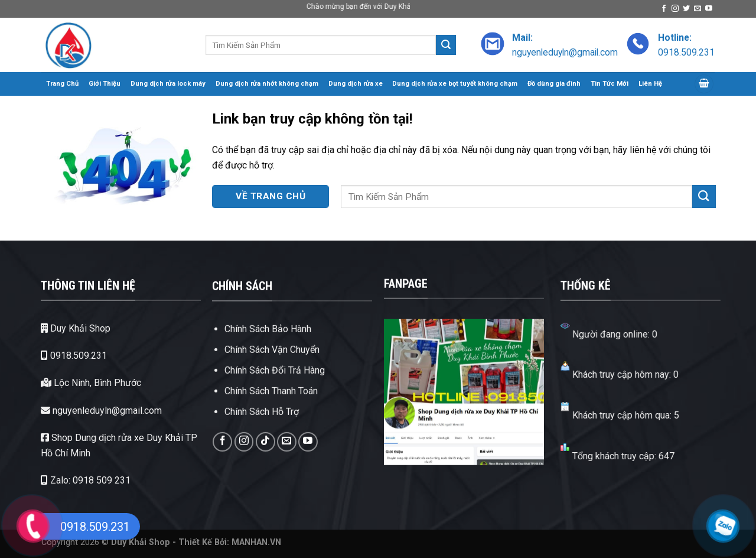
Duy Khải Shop (62, 328)
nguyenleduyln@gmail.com (88, 411)
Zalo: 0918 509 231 (72, 480)
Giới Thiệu (105, 84)
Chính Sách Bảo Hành (268, 351)
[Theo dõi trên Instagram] (675, 9)
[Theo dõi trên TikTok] (265, 464)
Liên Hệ (650, 84)
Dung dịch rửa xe (356, 84)
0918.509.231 (60, 356)
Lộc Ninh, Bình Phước (77, 383)
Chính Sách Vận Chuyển (272, 372)
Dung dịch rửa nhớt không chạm (267, 84)
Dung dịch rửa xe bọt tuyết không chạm (455, 84)
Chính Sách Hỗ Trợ (262, 434)
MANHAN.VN (256, 542)
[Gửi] (446, 45)
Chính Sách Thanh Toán (271, 413)
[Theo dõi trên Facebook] (664, 9)
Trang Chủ (62, 84)
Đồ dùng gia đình (554, 84)
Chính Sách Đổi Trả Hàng (275, 392)
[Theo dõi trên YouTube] (709, 9)
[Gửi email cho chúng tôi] (698, 9)
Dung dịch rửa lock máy (168, 84)
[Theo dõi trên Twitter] (686, 9)
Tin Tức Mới (610, 84)
